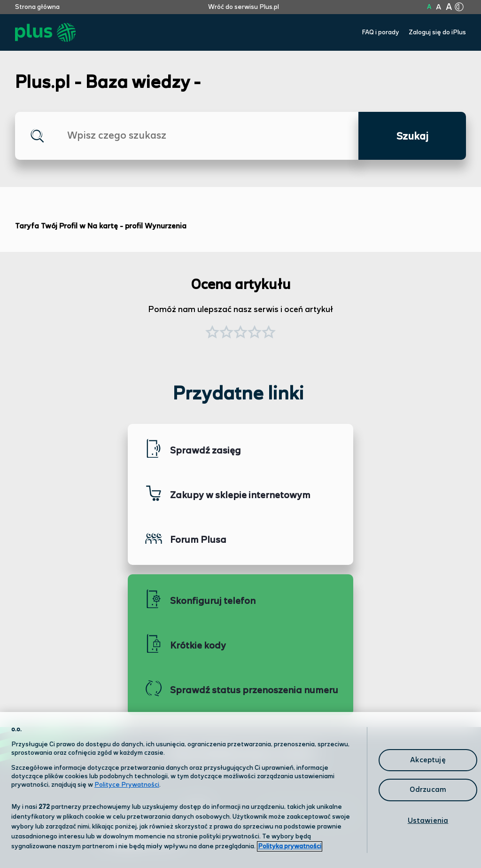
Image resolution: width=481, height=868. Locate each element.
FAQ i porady (380, 32)
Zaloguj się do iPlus (437, 32)
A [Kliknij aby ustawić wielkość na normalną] (429, 7)
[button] (269, 333)
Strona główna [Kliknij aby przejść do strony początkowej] (37, 7)
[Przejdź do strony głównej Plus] (45, 33)
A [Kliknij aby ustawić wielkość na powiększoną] (438, 7)
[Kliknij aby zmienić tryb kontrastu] (459, 7)
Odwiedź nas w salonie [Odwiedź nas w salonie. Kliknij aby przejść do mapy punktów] (154, 813)
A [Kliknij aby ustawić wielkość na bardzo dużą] (449, 7)
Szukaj (412, 137)
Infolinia (281, 837)
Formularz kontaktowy (308, 813)
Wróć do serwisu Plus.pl (244, 7)
